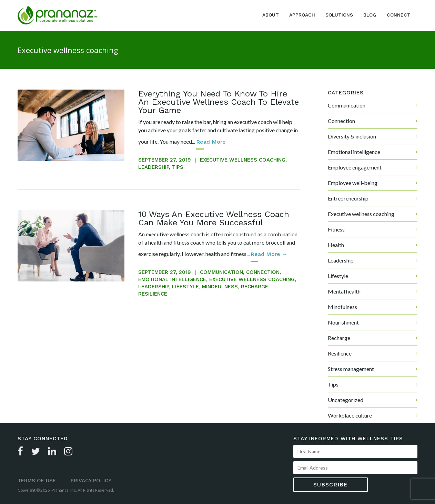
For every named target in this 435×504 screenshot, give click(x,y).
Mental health (344, 291)
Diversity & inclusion (352, 136)
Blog (370, 15)
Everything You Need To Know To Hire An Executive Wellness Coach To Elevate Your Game (219, 102)
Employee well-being (353, 183)
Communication (221, 272)
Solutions (339, 15)
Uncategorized (346, 400)
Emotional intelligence (172, 279)
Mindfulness (220, 287)
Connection (263, 272)
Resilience (153, 294)
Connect (399, 15)
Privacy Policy (91, 481)
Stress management (351, 369)
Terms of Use (37, 481)
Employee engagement (355, 167)
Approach (302, 15)
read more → (215, 142)
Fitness (336, 229)
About (271, 15)
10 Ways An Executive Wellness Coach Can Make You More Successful (214, 218)
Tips (178, 167)
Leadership (154, 167)
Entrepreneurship (348, 198)
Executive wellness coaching (243, 160)
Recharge (255, 287)
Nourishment (343, 322)
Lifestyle (185, 287)
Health (336, 245)
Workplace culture (350, 415)
